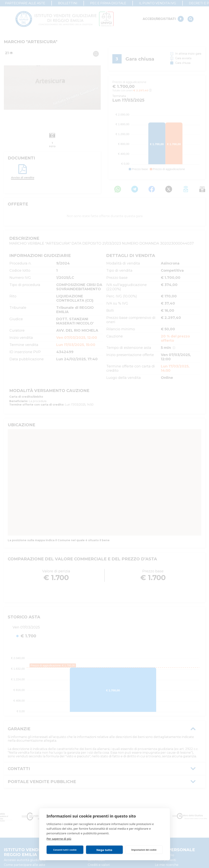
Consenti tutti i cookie (65, 850)
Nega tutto (104, 850)
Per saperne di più (59, 839)
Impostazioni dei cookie (144, 850)
